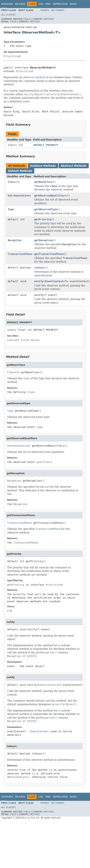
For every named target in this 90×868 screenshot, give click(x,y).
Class (12, 182)
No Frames (58, 10)
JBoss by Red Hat (30, 818)
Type (11, 209)
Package (20, 4)
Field (27, 19)
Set (10, 196)
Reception (15, 240)
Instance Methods (43, 166)
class (54, 186)
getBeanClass (44, 182)
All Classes (8, 15)
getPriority (43, 219)
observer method (34, 77)
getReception (44, 240)
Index (73, 4)
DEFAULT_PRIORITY (46, 145)
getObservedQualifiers (50, 196)
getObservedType (46, 209)
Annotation (22, 196)
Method (49, 19)
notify (39, 281)
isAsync (40, 268)
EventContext (54, 281)
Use (41, 4)
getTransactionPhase (49, 254)
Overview (7, 4)
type (40, 427)
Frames (45, 10)
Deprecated (60, 4)
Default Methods (20, 171)
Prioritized (12, 56)
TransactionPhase (20, 254)
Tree (48, 4)
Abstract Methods (74, 166)
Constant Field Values (23, 340)
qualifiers (44, 462)
